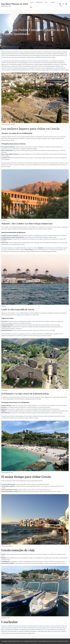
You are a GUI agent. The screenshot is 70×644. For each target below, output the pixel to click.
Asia (47, 2)
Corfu (17, 313)
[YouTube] (66, 4)
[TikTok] (61, 6)
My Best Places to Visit (15, 4)
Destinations (39, 2)
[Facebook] (60, 4)
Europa (53, 2)
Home (32, 2)
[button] (48, 2)
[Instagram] (63, 4)
